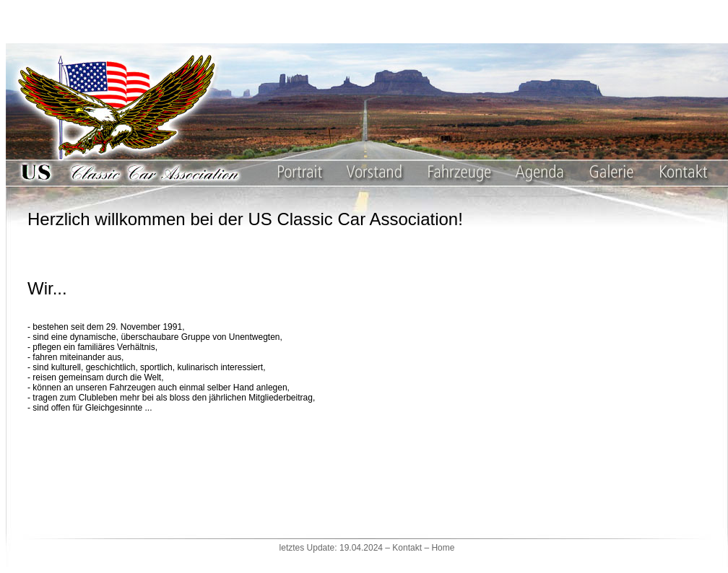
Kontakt (407, 548)
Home (443, 548)
